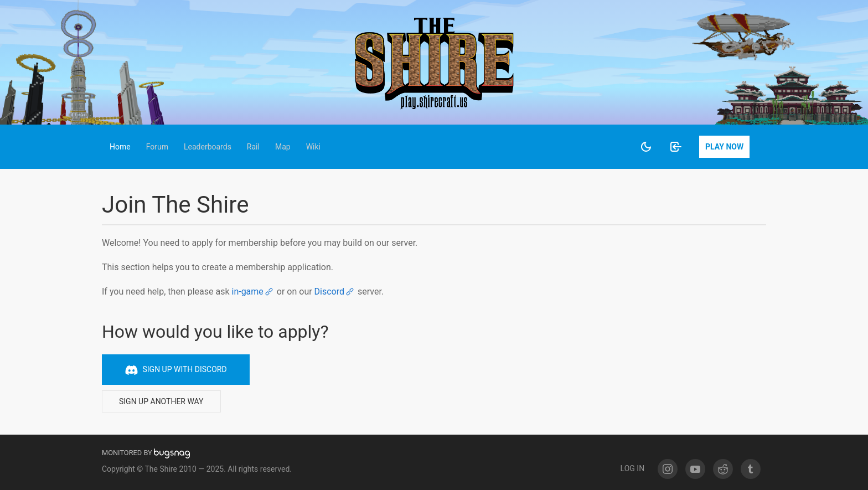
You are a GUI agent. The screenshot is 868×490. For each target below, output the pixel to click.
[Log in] (676, 147)
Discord (335, 292)
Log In (633, 468)
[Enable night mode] (646, 147)
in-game (253, 292)
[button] (120, 147)
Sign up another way (161, 401)
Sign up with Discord (176, 370)
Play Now (724, 147)
